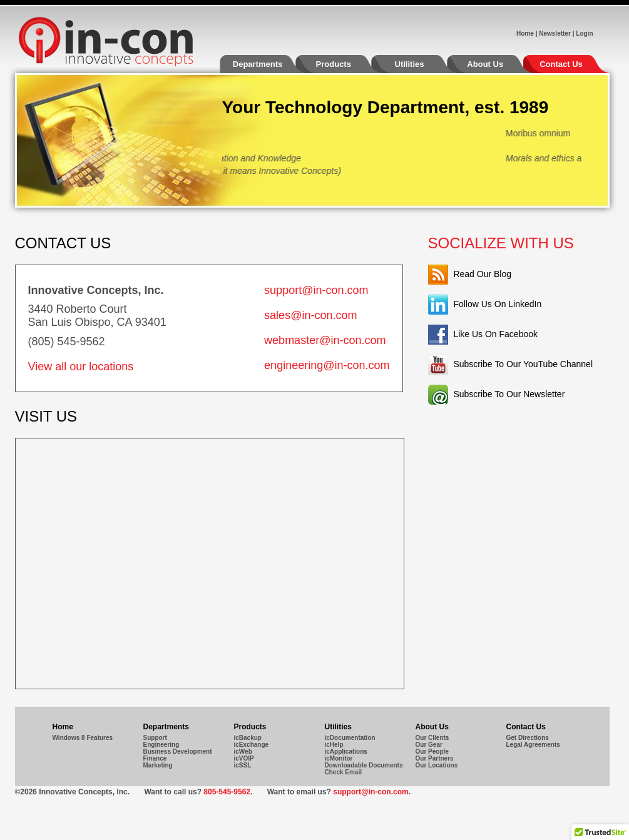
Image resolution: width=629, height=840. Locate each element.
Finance (155, 758)
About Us (498, 66)
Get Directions (528, 738)
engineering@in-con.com (327, 365)
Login (584, 33)
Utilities (422, 66)
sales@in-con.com (310, 315)
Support (155, 738)
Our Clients (432, 738)
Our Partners (435, 758)
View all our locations (81, 367)
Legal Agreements (533, 745)
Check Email (343, 772)
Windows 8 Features (83, 738)
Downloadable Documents (364, 765)
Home (525, 33)
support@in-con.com (316, 290)
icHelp (334, 745)
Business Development (178, 751)
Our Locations (437, 765)
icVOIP (244, 758)
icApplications (346, 751)
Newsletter (555, 33)
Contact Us (561, 64)
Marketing (158, 765)
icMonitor (339, 758)
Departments (270, 66)
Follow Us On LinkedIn (497, 304)
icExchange (252, 745)
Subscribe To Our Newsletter (509, 394)
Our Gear (429, 745)
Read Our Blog (482, 274)
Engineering (161, 745)
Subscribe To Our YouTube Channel (523, 364)
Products (346, 66)
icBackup (248, 738)
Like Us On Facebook (495, 334)
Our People (432, 751)
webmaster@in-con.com (325, 340)
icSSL (243, 765)
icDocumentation (350, 738)
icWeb (243, 751)
